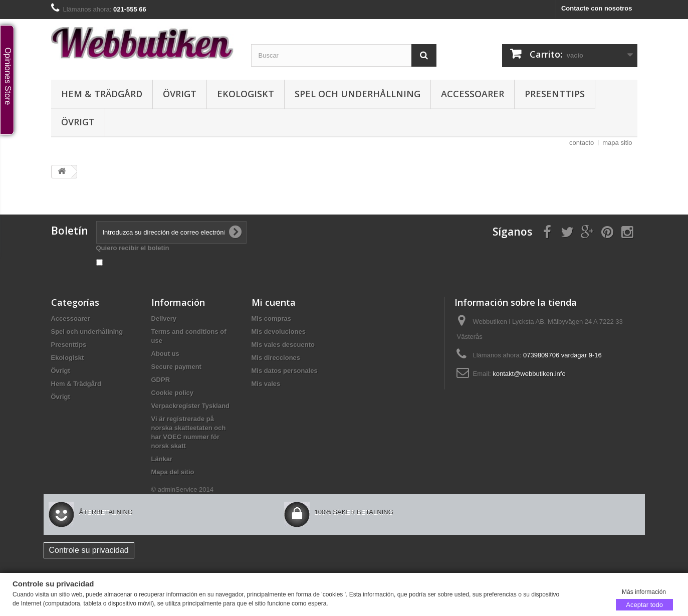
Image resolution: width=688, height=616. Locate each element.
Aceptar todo (644, 604)
